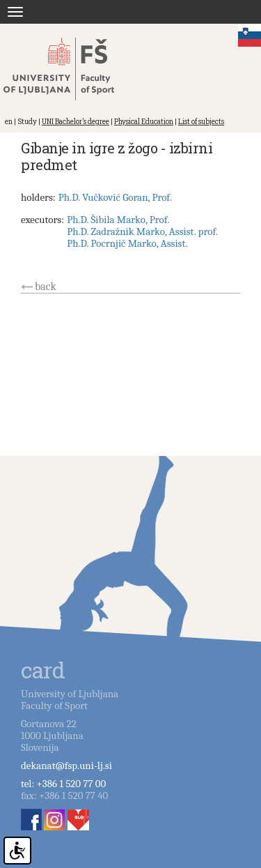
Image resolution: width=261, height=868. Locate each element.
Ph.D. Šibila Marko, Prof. (118, 220)
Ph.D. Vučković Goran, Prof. (115, 197)
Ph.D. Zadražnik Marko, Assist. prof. (142, 231)
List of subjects (201, 122)
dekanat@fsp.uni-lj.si (66, 766)
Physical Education (144, 122)
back (46, 287)
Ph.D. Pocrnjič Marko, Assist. (127, 243)
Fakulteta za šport (71, 69)
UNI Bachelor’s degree (76, 122)
